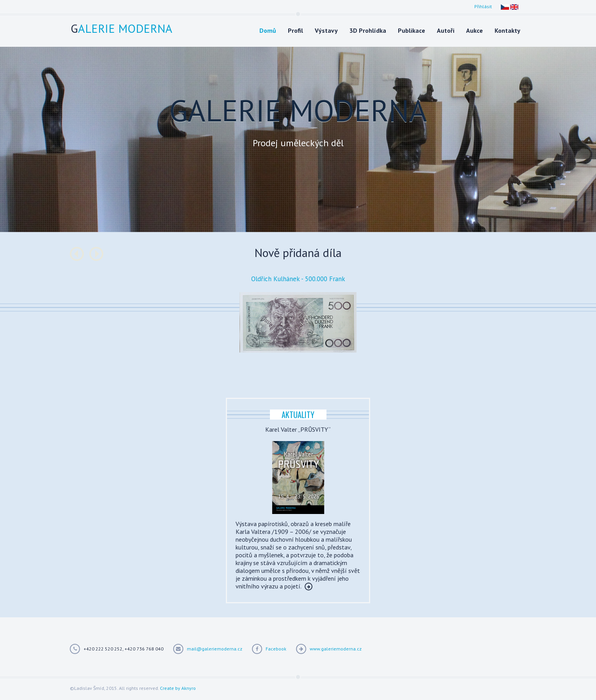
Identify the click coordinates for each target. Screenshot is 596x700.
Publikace (412, 30)
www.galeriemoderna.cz (336, 649)
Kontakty (507, 30)
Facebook (276, 649)
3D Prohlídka (368, 30)
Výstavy (326, 30)
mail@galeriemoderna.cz (215, 649)
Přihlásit (483, 6)
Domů (268, 30)
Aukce (474, 30)
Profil (295, 30)
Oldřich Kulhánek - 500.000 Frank (298, 279)
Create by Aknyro (178, 688)
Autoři (446, 30)
